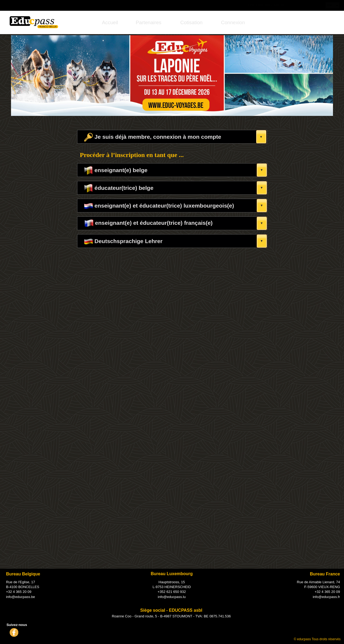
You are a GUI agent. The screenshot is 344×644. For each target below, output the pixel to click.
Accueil (110, 22)
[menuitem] (110, 22)
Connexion (233, 22)
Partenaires (148, 22)
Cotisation (191, 22)
